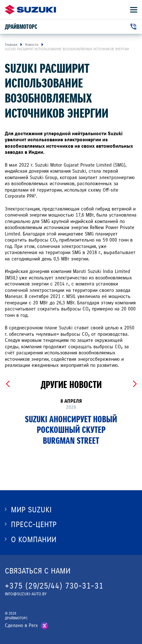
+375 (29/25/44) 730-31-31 (54, 586)
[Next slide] (134, 384)
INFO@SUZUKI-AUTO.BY (26, 594)
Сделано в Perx (21, 625)
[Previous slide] (8, 384)
